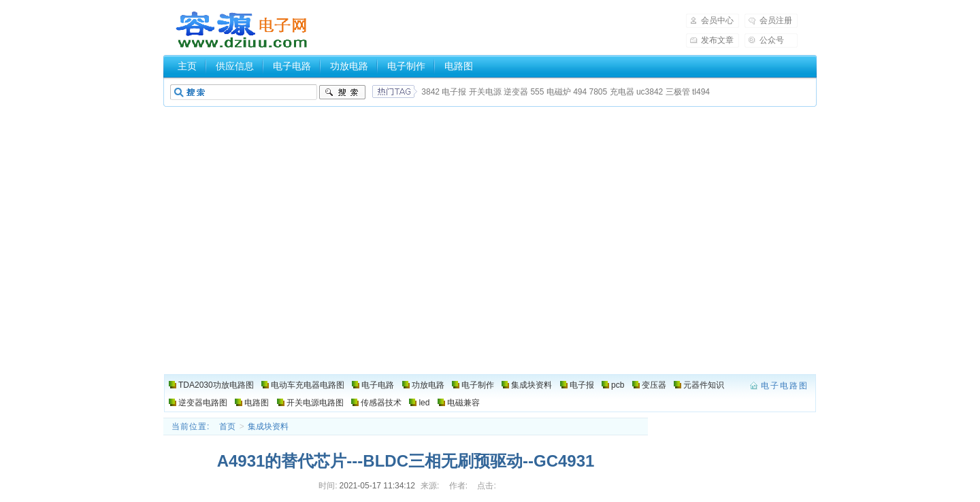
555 (537, 92)
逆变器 (516, 92)
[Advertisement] (490, 205)
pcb (618, 385)
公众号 (772, 40)
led (424, 403)
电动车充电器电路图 (308, 385)
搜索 (342, 93)
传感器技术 (381, 403)
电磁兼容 (463, 403)
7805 (599, 92)
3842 (430, 92)
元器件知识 (704, 385)
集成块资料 (532, 385)
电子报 (454, 92)
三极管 (678, 92)
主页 (187, 66)
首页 (227, 426)
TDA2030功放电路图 (216, 385)
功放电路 (349, 66)
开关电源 (485, 92)
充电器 (622, 92)
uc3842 (650, 92)
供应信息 (235, 66)
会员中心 (717, 20)
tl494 (701, 92)
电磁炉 (559, 92)
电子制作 (406, 66)
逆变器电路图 (203, 403)
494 (580, 92)
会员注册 (776, 20)
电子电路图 (242, 30)
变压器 (654, 385)
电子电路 (292, 66)
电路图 (459, 66)
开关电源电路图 (315, 403)
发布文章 (717, 40)
